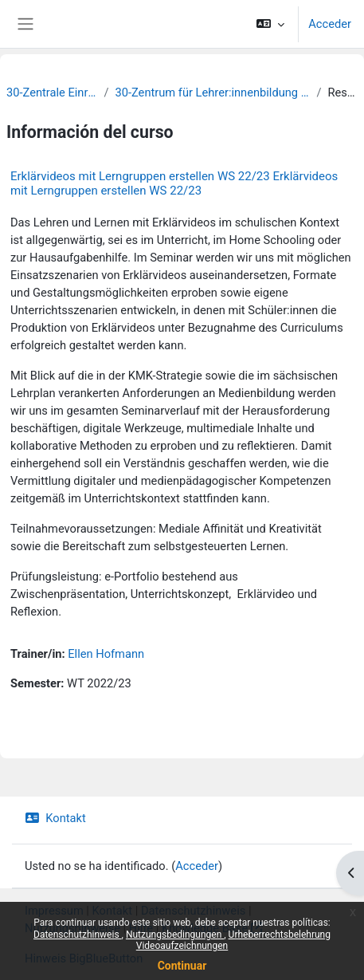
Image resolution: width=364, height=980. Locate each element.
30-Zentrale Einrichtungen (52, 92)
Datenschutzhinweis (78, 935)
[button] (270, 24)
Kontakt (55, 818)
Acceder (330, 24)
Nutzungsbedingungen (175, 935)
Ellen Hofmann (106, 654)
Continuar (182, 966)
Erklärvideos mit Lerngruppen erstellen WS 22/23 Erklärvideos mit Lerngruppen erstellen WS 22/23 (174, 183)
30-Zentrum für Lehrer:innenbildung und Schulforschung (212, 92)
